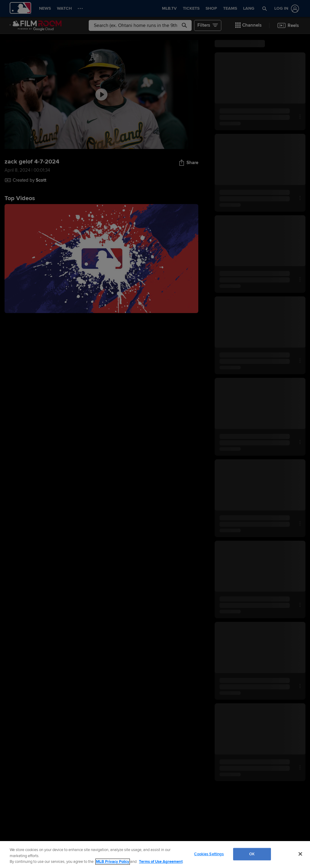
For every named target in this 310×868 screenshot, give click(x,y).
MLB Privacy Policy (113, 862)
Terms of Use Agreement (161, 862)
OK (252, 854)
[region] (155, 855)
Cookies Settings (209, 854)
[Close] (300, 854)
